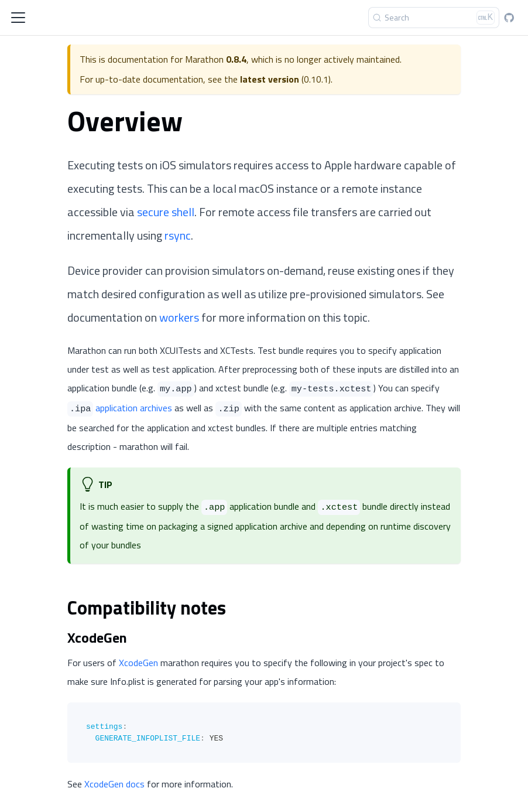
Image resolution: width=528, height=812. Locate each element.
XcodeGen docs (114, 784)
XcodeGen (138, 663)
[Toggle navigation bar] (18, 18)
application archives (134, 408)
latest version (270, 79)
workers (179, 317)
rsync (178, 235)
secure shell (166, 212)
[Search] (434, 18)
